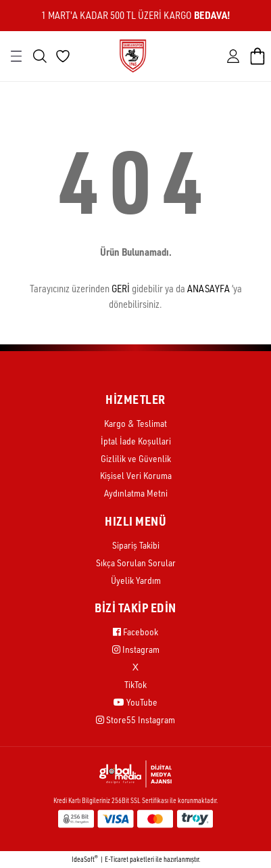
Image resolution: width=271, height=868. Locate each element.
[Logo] (133, 55)
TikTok (135, 684)
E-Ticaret (117, 859)
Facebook (135, 632)
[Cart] (257, 56)
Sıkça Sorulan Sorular (136, 563)
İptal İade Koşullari (136, 441)
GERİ (121, 289)
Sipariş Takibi (136, 545)
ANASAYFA (208, 289)
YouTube (135, 702)
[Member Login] (233, 56)
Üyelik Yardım (136, 580)
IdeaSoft (85, 859)
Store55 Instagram (135, 719)
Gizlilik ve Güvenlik (136, 458)
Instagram (136, 649)
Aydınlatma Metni (136, 493)
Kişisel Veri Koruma (136, 475)
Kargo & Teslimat (135, 423)
